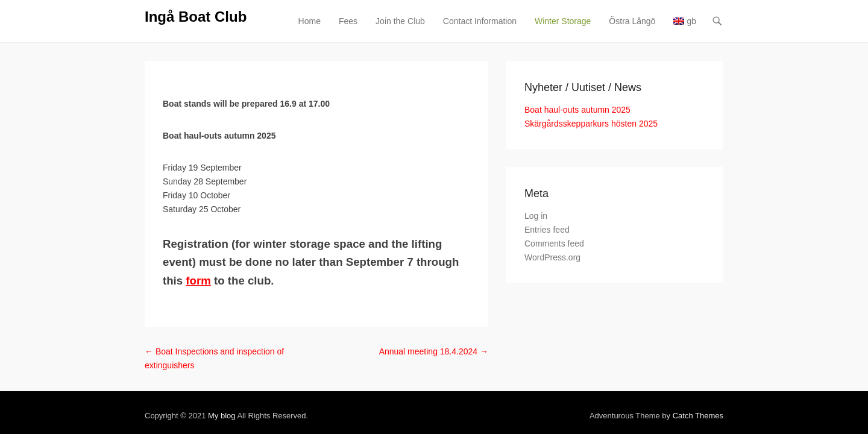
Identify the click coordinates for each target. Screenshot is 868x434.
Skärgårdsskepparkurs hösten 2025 (678, 124)
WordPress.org (640, 257)
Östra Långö (719, 21)
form (227, 262)
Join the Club (488, 21)
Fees (436, 21)
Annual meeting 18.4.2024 (521, 333)
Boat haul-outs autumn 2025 (665, 110)
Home (397, 21)
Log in (623, 216)
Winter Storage (650, 21)
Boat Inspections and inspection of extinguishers (153, 333)
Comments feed (642, 244)
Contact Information (567, 21)
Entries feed (634, 230)
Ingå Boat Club (108, 17)
